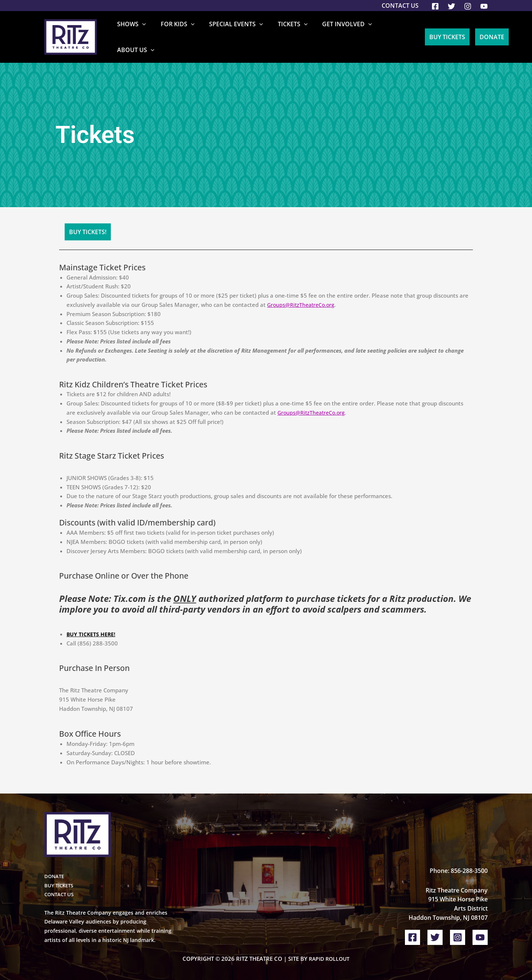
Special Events (242, 31)
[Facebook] (435, 6)
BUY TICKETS (60, 874)
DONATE (55, 865)
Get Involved (341, 31)
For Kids (189, 31)
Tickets (292, 31)
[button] (159, 31)
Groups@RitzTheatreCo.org (302, 294)
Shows (149, 31)
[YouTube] (484, 6)
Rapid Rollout (329, 948)
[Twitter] (451, 6)
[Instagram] (468, 6)
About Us (393, 31)
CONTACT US (60, 883)
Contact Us (400, 6)
